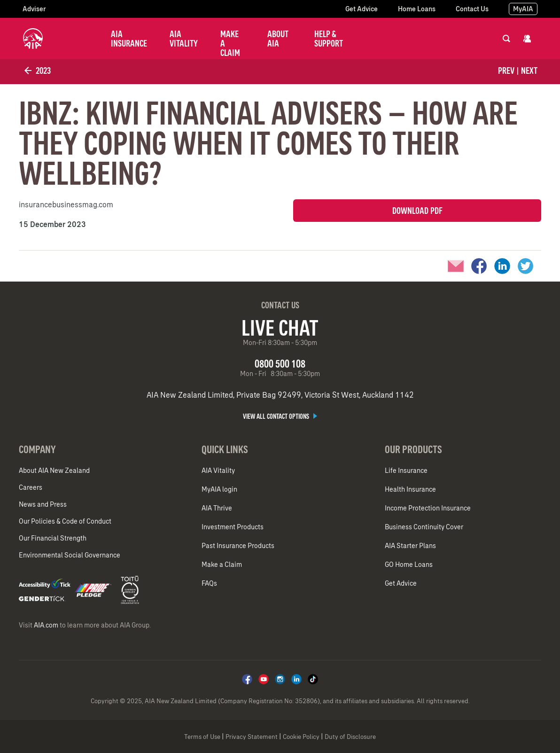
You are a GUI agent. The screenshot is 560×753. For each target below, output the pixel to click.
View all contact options (280, 416)
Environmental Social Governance (70, 555)
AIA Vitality (184, 39)
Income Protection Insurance (428, 508)
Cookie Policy (301, 737)
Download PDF (417, 211)
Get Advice (362, 9)
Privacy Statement (252, 737)
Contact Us (472, 9)
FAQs (209, 583)
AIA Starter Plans (410, 546)
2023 (37, 71)
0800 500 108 (280, 364)
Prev (506, 71)
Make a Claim (230, 43)
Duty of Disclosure (350, 737)
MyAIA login (219, 489)
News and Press (43, 504)
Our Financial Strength (53, 538)
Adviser (34, 9)
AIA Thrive (217, 508)
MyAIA (523, 9)
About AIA (278, 39)
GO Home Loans (409, 565)
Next (529, 71)
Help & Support (329, 39)
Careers (31, 487)
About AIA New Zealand (54, 471)
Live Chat (280, 328)
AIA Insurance (129, 39)
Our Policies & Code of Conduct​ (65, 521)
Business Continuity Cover (424, 527)
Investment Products (233, 527)
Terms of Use (202, 737)
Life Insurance (406, 471)
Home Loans (417, 9)
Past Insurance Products (238, 546)
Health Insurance (410, 489)
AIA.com (46, 625)
